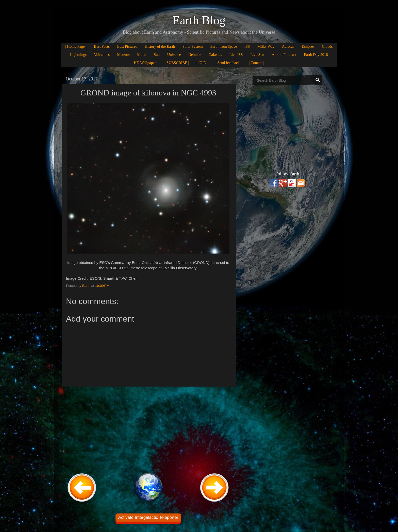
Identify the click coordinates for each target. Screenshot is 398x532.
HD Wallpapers (145, 63)
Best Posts (102, 46)
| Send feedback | (229, 63)
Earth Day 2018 (316, 55)
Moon (142, 55)
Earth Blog (199, 20)
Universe (174, 55)
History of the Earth (160, 46)
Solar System (193, 46)
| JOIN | (202, 63)
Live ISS (236, 55)
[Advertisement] (148, 429)
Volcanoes (102, 55)
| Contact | (256, 63)
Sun (157, 55)
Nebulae (195, 55)
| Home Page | (76, 46)
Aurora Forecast (284, 55)
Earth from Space (223, 46)
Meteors (123, 55)
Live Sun (257, 55)
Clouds (327, 46)
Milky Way (266, 46)
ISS (247, 46)
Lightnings (78, 55)
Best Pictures (127, 46)
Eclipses (308, 46)
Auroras (288, 46)
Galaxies (215, 55)
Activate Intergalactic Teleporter (148, 517)
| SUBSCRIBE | (177, 63)
